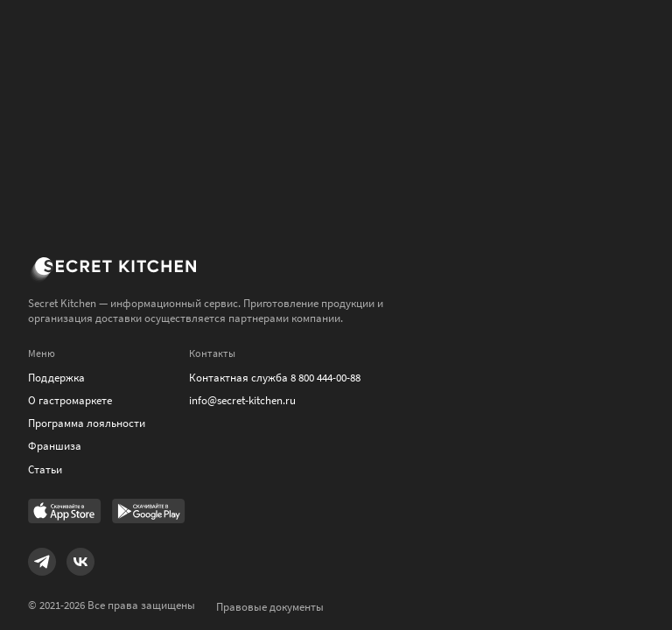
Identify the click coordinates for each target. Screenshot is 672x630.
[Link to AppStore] (65, 513)
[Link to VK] (80, 562)
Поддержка (56, 378)
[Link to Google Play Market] (149, 513)
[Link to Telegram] (42, 562)
